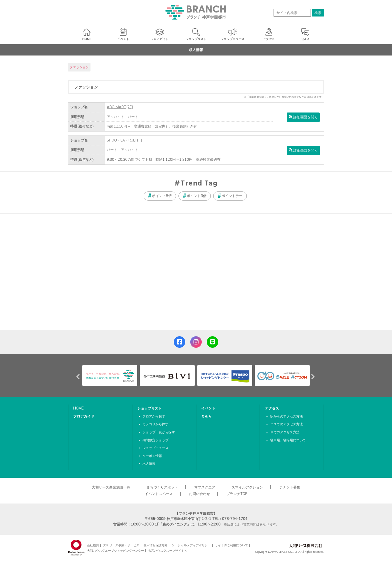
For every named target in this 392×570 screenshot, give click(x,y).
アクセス (272, 408)
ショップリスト (149, 408)
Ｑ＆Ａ (206, 416)
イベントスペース (159, 494)
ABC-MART (120, 107)
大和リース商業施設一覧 (111, 487)
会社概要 (93, 545)
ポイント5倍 (162, 196)
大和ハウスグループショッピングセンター (115, 551)
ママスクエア (205, 487)
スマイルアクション (247, 487)
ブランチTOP (237, 494)
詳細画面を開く (303, 117)
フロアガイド (84, 416)
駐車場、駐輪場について (288, 440)
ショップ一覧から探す (159, 432)
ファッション (79, 67)
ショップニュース (155, 448)
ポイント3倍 (197, 196)
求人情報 (149, 463)
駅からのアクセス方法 (286, 416)
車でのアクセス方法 (285, 432)
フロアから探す (154, 416)
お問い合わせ (199, 494)
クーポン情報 (152, 456)
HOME (78, 408)
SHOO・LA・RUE (124, 140)
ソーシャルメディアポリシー (191, 545)
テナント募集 (290, 487)
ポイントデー (232, 196)
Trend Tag (199, 184)
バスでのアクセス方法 (286, 424)
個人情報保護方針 (155, 545)
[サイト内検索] (292, 13)
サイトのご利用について (231, 545)
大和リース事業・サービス (121, 545)
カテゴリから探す (155, 424)
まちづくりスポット (162, 487)
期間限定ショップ (155, 440)
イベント (208, 408)
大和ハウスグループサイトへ (168, 551)
